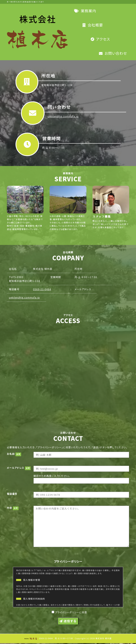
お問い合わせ (113, 53)
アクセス (100, 39)
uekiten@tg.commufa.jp (64, 117)
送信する (68, 622)
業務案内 (85, 11)
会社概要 (93, 25)
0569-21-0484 (103, 297)
